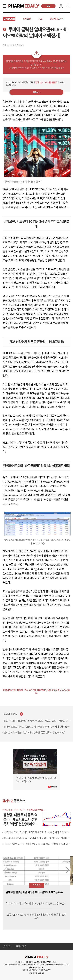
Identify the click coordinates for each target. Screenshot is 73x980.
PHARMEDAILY (20, 6)
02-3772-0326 (21, 965)
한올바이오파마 (57, 19)
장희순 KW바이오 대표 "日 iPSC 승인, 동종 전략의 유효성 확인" (34, 732)
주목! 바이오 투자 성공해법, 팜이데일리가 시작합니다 (36, 780)
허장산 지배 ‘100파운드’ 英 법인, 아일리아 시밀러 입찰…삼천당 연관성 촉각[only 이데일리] (37, 722)
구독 (48, 6)
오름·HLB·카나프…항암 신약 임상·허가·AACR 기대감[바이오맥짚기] (36, 916)
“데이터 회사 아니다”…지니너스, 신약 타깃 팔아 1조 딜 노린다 (36, 904)
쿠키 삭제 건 (21, 946)
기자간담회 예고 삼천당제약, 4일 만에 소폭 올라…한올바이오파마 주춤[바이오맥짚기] (37, 846)
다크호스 (36, 885)
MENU (4, 6)
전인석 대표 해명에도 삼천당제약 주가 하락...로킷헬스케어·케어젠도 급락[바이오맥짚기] (36, 840)
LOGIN (61, 6)
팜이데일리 (7, 810)
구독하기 (37, 92)
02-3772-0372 (51, 965)
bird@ (14, 714)
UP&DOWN (9, 19)
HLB (40, 19)
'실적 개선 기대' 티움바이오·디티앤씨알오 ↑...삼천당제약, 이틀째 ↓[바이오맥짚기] (35, 834)
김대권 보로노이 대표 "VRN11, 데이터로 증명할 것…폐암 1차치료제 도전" (37, 728)
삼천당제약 (19, 810)
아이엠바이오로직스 (36, 810)
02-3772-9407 (40, 965)
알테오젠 (27, 19)
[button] (68, 870)
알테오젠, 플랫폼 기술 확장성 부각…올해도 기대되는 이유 (34, 892)
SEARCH (68, 6)
